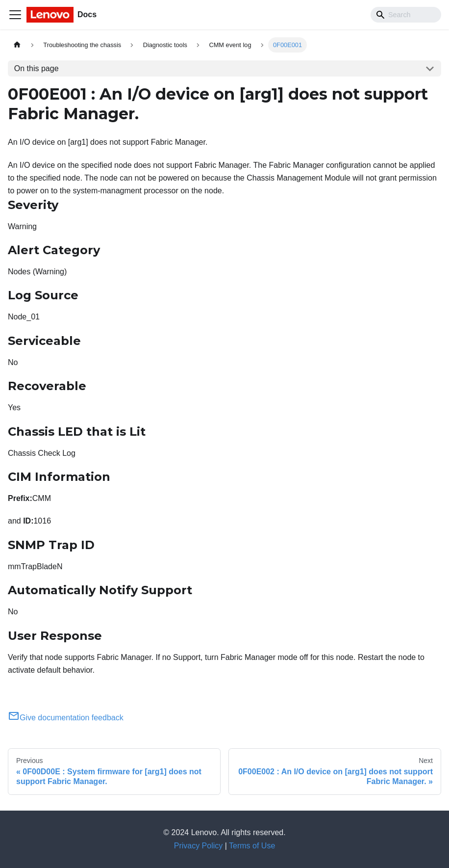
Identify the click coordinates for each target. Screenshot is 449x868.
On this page (37, 68)
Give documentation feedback (66, 718)
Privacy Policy (199, 846)
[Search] (406, 15)
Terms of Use (252, 846)
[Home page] (17, 45)
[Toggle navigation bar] (15, 15)
